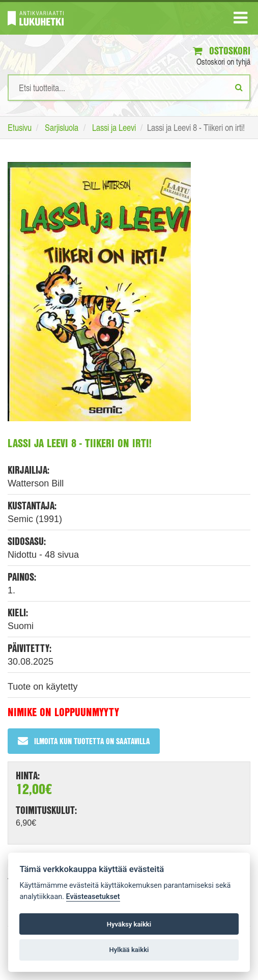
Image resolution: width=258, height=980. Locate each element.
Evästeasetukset (93, 897)
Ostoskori (222, 51)
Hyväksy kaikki (129, 924)
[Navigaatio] (240, 20)
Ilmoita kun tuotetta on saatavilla (84, 741)
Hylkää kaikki (129, 950)
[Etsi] (239, 87)
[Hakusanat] (129, 88)
